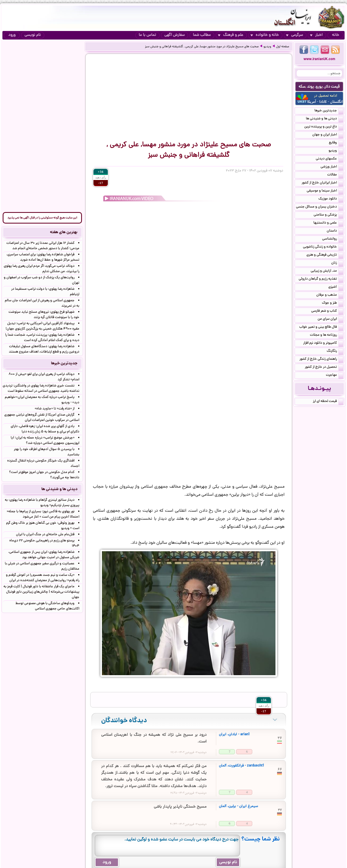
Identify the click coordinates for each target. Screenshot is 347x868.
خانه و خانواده (265, 35)
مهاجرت (335, 376)
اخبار (316, 35)
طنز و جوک (333, 303)
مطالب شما (202, 35)
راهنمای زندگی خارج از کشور (321, 359)
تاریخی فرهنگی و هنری (325, 255)
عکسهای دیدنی (330, 159)
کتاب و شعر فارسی (327, 311)
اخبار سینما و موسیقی (325, 191)
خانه (336, 35)
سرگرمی (294, 35)
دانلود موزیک (331, 199)
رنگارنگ (335, 351)
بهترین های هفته (64, 232)
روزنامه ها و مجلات (327, 335)
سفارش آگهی (175, 35)
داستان (335, 231)
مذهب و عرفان (330, 295)
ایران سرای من (330, 319)
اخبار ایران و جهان (328, 135)
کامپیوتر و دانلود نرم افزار (323, 343)
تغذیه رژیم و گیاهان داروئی (321, 279)
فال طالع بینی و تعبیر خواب (321, 327)
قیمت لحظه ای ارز (328, 402)
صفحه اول (283, 47)
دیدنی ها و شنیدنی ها (325, 119)
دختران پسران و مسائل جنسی (320, 207)
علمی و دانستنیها (328, 223)
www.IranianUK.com (319, 59)
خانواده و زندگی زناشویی (323, 247)
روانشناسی (333, 239)
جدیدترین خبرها (329, 111)
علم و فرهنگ (231, 35)
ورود (12, 35)
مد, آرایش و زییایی (327, 271)
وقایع (336, 143)
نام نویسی (33, 35)
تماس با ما (147, 35)
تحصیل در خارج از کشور (324, 367)
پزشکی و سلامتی (328, 215)
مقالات (335, 175)
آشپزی (336, 287)
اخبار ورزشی (332, 167)
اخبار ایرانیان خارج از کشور (322, 183)
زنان (337, 263)
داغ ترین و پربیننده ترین (324, 127)
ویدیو (267, 47)
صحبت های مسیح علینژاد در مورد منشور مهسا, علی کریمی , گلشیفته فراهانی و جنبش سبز (202, 47)
